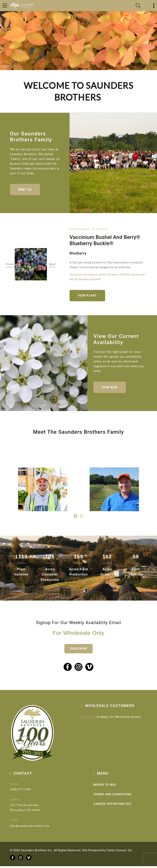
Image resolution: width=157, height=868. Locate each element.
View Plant (88, 296)
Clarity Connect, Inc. (120, 852)
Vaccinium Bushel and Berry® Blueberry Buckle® (105, 241)
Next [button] (52, 265)
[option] (31, 265)
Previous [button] (12, 265)
